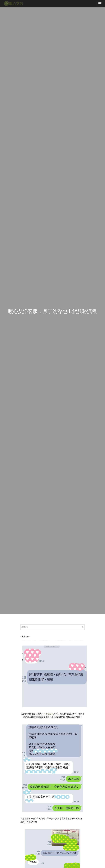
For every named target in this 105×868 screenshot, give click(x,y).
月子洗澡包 (48, 714)
